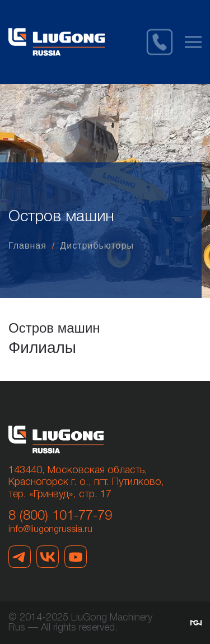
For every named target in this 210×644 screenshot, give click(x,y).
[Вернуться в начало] (57, 42)
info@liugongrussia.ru (50, 530)
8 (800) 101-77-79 (60, 516)
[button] (193, 42)
